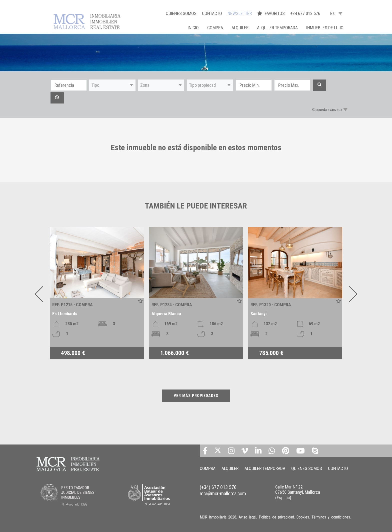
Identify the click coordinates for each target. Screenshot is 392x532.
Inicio (193, 28)
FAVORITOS (271, 13)
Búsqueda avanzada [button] (327, 110)
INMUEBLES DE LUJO (325, 28)
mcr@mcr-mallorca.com (223, 493)
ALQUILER (240, 28)
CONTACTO (212, 13)
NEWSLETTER (240, 13)
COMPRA (215, 28)
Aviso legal (247, 517)
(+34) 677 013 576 (218, 487)
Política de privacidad (276, 517)
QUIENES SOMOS (181, 13)
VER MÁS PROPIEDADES (196, 396)
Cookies (303, 517)
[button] (112, 85)
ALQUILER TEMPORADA (277, 28)
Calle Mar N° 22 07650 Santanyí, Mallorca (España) (298, 492)
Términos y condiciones (331, 517)
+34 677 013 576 (305, 13)
